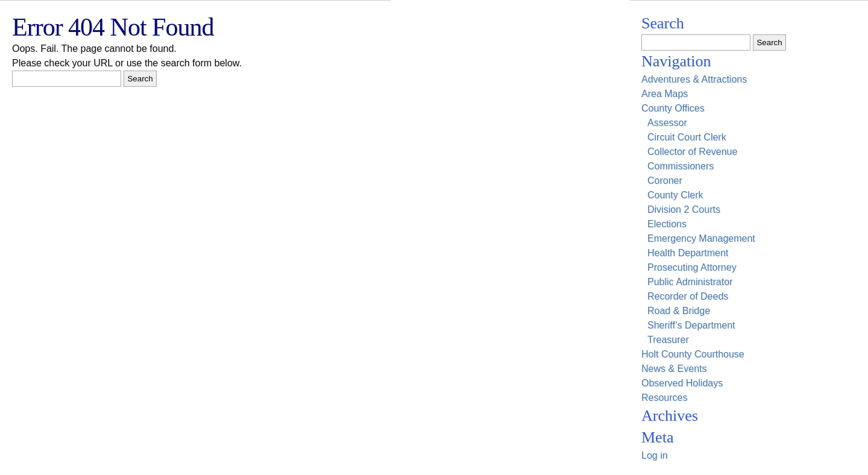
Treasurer (668, 340)
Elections (667, 224)
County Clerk (675, 195)
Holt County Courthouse (693, 354)
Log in (655, 455)
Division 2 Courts (684, 209)
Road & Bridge (679, 311)
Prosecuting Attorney (692, 267)
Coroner (665, 181)
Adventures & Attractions (694, 79)
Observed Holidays (682, 383)
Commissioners (681, 166)
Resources (664, 398)
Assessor (667, 123)
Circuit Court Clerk (687, 137)
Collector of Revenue (692, 152)
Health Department (688, 253)
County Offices (673, 108)
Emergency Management (701, 238)
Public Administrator (690, 282)
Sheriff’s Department (691, 325)
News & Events (674, 369)
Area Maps (665, 94)
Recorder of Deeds (688, 296)
